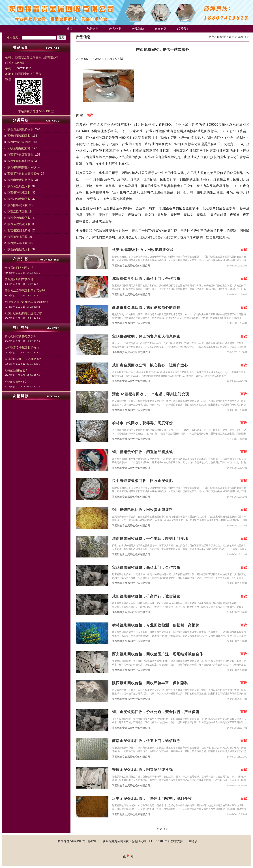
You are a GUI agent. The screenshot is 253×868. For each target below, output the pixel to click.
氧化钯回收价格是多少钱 (20, 336)
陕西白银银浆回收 (19, 249)
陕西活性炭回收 (18, 211)
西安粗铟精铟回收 (19, 136)
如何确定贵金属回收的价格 (22, 348)
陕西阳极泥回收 (18, 205)
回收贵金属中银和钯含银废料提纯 (26, 302)
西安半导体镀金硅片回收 (23, 174)
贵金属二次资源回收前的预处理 (25, 291)
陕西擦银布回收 (18, 237)
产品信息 (92, 29)
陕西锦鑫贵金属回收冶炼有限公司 (131, 266)
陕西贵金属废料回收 (20, 129)
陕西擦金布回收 (18, 243)
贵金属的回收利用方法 (19, 268)
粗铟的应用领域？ (16, 370)
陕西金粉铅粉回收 (19, 218)
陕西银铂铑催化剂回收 (22, 167)
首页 (70, 29)
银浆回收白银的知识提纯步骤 (23, 313)
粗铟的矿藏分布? (15, 382)
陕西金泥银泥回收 (19, 224)
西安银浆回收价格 (19, 230)
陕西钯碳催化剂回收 (20, 161)
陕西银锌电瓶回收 (19, 193)
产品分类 (115, 29)
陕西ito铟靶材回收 (19, 142)
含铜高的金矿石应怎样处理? (23, 359)
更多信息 (163, 829)
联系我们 (183, 29)
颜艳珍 (193, 841)
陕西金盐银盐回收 (19, 186)
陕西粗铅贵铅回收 (19, 199)
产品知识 (138, 29)
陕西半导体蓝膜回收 (20, 155)
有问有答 (161, 29)
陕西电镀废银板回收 (20, 180)
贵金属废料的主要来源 (19, 279)
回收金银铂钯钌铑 (19, 148)
